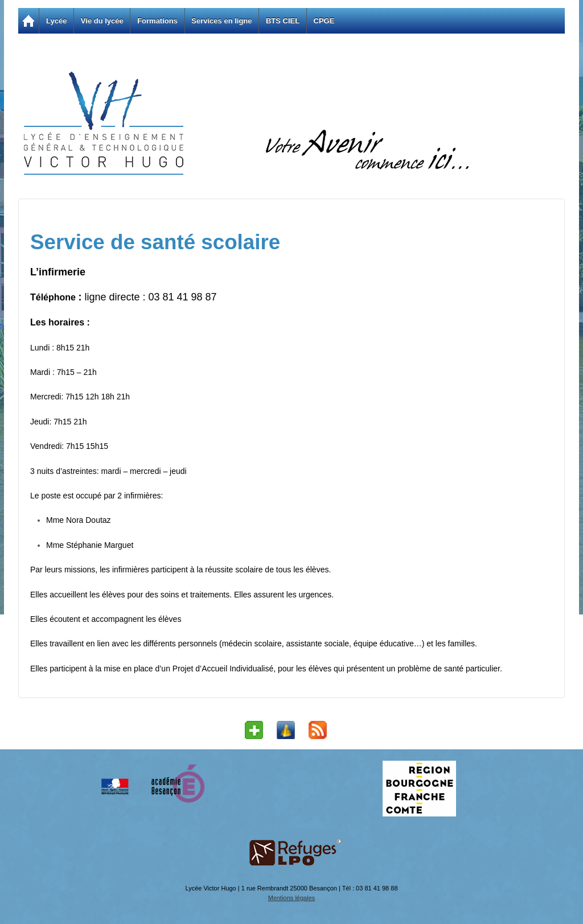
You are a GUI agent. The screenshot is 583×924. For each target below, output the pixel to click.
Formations (157, 21)
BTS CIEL (283, 21)
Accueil (28, 21)
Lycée (56, 21)
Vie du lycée (102, 21)
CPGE (324, 21)
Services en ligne (221, 21)
